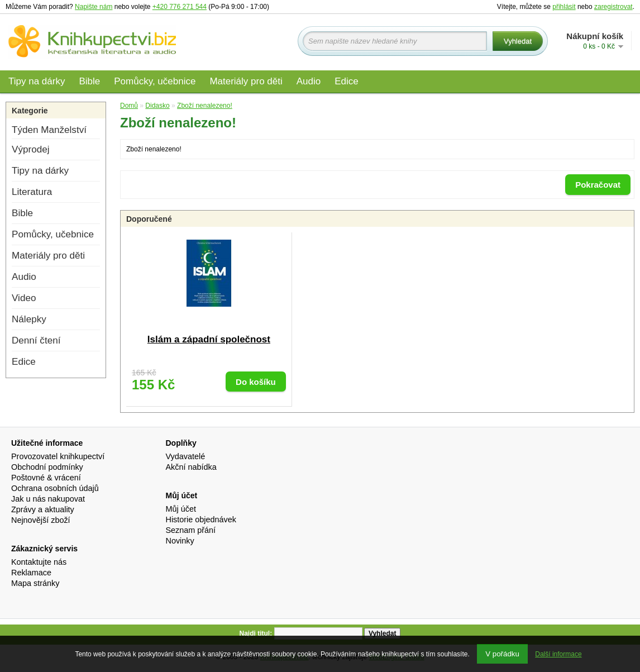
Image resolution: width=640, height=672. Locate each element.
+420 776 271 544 (180, 7)
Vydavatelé (186, 456)
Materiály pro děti (246, 81)
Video (24, 298)
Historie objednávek (201, 520)
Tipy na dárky (37, 81)
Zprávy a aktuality (43, 509)
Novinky (180, 541)
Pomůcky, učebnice (155, 81)
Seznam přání (191, 530)
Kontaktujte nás (39, 562)
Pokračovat (598, 185)
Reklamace (31, 573)
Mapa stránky (35, 583)
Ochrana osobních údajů (55, 488)
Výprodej (30, 149)
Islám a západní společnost (209, 339)
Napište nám (94, 7)
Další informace (558, 654)
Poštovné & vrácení (46, 478)
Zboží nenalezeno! (205, 106)
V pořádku (502, 654)
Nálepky (29, 319)
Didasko (157, 106)
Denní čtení (36, 340)
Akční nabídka (191, 467)
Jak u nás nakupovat (48, 499)
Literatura (32, 192)
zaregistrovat (613, 7)
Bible (89, 81)
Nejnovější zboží (41, 520)
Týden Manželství (49, 130)
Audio (309, 81)
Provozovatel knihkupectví (58, 456)
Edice (347, 81)
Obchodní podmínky (47, 467)
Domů (129, 106)
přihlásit (564, 7)
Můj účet (181, 509)
